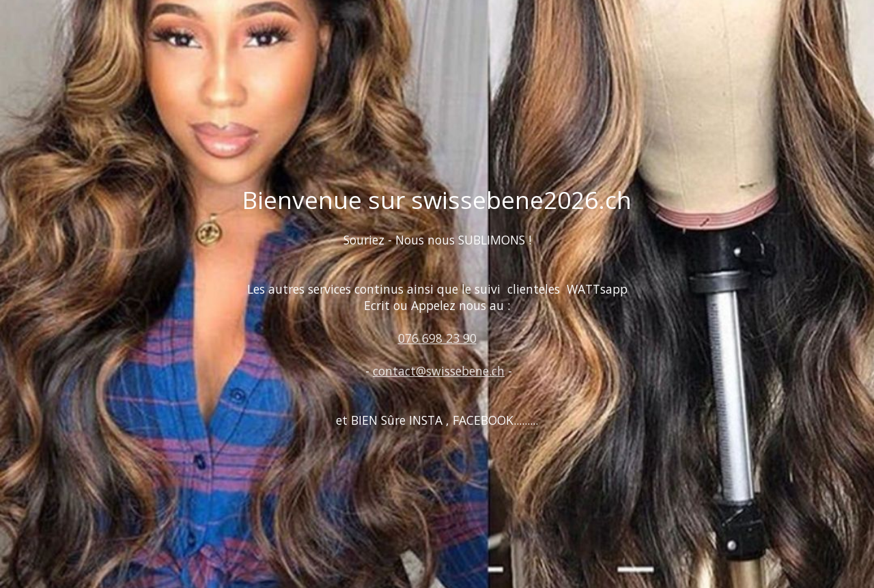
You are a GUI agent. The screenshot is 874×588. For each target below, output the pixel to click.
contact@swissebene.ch (439, 371)
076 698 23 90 (437, 338)
